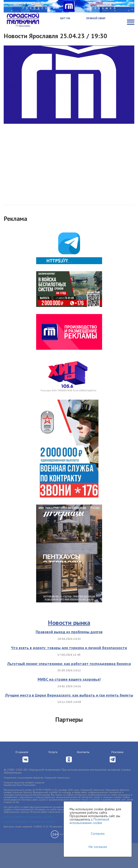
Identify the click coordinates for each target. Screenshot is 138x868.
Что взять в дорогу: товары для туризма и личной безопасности (69, 648)
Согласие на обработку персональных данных (29, 822)
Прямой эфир (96, 18)
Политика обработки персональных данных (28, 817)
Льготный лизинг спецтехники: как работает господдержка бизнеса (69, 664)
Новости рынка (69, 623)
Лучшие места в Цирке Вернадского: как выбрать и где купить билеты (69, 695)
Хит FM (65, 18)
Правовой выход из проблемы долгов (69, 632)
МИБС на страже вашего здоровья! (69, 679)
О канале (22, 752)
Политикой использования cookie (89, 821)
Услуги (53, 752)
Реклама (117, 752)
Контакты (83, 752)
